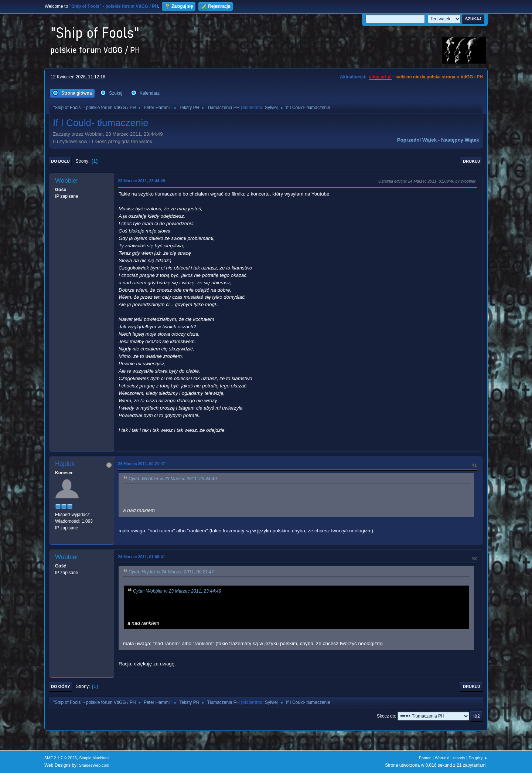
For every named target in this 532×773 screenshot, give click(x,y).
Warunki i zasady (450, 758)
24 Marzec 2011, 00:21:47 (141, 464)
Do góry (61, 686)
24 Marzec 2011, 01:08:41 (141, 557)
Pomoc (425, 758)
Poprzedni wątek (417, 140)
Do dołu (60, 161)
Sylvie (271, 108)
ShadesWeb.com (94, 765)
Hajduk (65, 464)
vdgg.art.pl (380, 77)
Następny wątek (460, 140)
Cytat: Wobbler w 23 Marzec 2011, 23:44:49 (173, 479)
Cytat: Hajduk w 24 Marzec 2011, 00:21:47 (171, 572)
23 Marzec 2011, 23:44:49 (141, 181)
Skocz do (386, 716)
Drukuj (471, 161)
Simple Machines (94, 758)
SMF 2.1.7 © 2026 (61, 758)
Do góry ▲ (478, 758)
